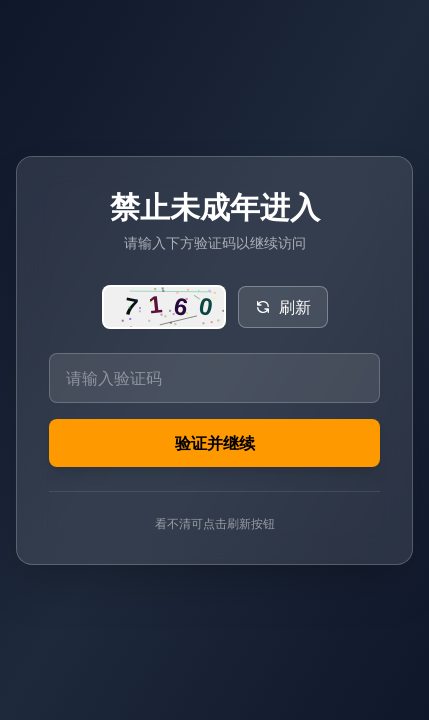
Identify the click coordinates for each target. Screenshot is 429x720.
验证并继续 (215, 443)
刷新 (283, 307)
